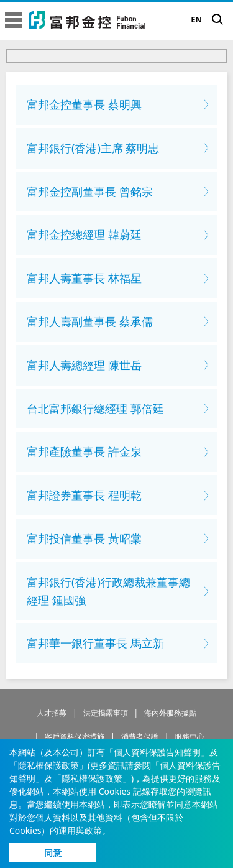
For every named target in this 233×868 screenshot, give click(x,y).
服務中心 (190, 736)
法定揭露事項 (106, 713)
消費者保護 (140, 736)
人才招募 (52, 713)
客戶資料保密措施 (75, 736)
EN (196, 19)
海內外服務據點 (170, 713)
